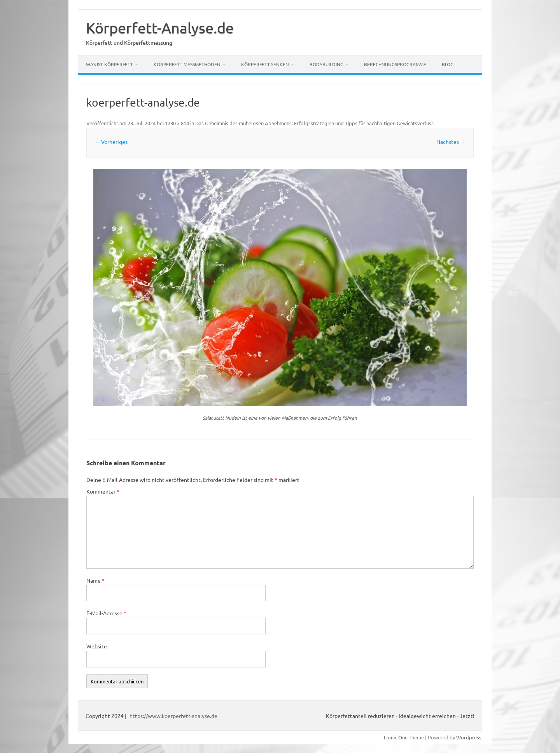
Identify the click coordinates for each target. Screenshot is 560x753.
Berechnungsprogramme (395, 64)
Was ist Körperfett (109, 64)
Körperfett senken (265, 64)
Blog (448, 64)
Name (95, 580)
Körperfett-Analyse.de (160, 28)
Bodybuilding (326, 64)
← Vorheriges (111, 142)
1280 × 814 (177, 123)
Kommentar (103, 491)
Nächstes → (451, 142)
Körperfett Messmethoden (187, 64)
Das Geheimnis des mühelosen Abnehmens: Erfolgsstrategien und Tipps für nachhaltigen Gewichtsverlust (314, 123)
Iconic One (396, 737)
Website (97, 646)
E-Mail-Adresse (106, 613)
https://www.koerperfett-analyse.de (173, 716)
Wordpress (469, 737)
